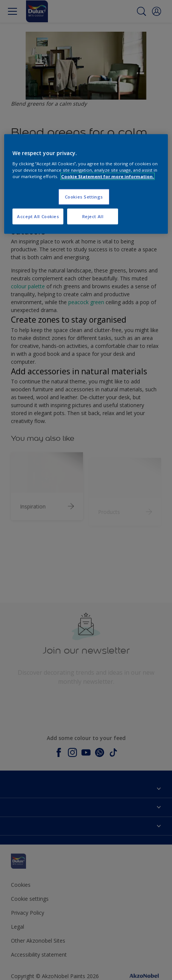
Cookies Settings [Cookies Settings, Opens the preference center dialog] (84, 197)
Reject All (93, 216)
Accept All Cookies (38, 216)
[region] (86, 184)
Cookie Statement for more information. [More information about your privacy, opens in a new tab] (107, 176)
